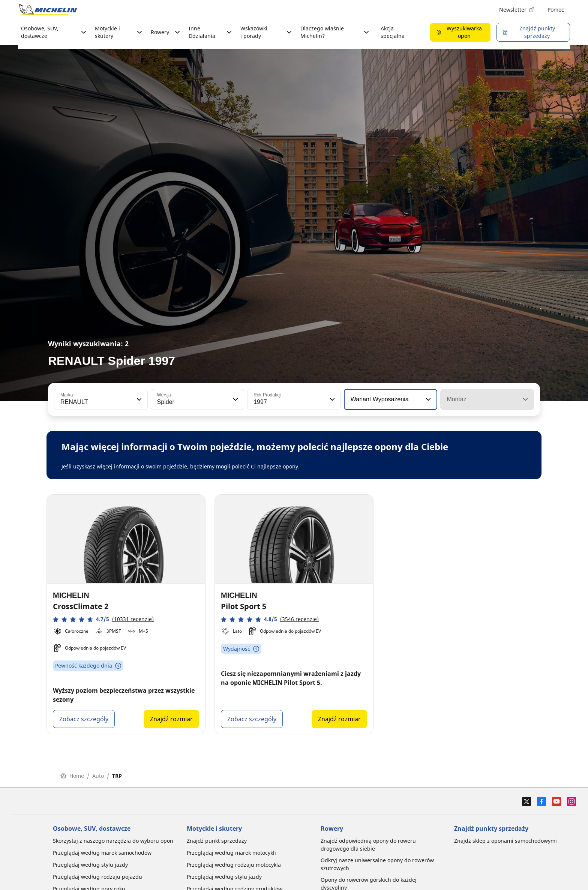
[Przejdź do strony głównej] (48, 10)
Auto (98, 776)
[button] (138, 399)
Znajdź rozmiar (171, 719)
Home (72, 776)
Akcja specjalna (393, 32)
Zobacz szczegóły (84, 719)
